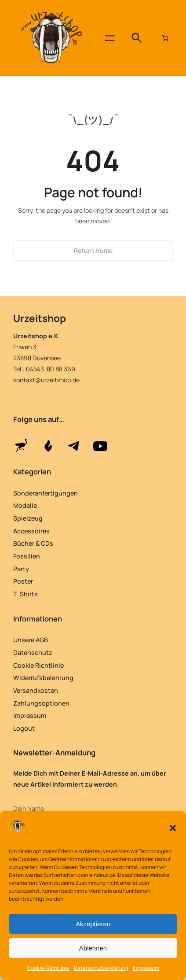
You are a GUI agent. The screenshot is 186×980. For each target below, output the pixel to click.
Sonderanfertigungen (46, 493)
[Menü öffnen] (110, 38)
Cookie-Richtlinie (48, 968)
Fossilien (27, 556)
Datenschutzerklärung (101, 968)
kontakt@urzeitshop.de (46, 380)
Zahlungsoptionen (41, 703)
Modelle (25, 505)
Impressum (146, 968)
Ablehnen (93, 948)
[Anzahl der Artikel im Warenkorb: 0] (165, 38)
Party (21, 569)
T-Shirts (26, 594)
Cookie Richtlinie (38, 665)
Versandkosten (36, 690)
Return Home (93, 250)
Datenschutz (33, 653)
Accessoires (31, 531)
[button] (173, 828)
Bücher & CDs (33, 543)
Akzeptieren (93, 924)
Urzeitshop (40, 318)
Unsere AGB (31, 640)
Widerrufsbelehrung (43, 678)
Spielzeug (28, 518)
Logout (24, 728)
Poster (23, 581)
